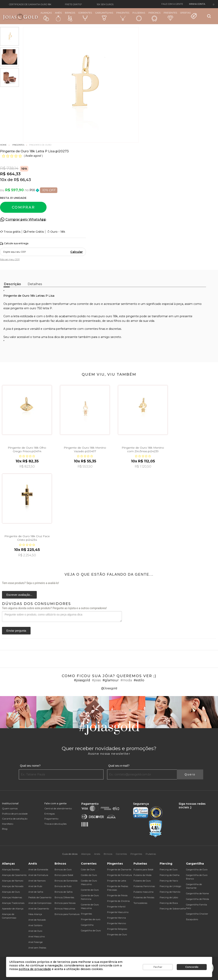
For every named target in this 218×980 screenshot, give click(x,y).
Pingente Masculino (118, 912)
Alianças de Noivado (13, 886)
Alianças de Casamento (14, 875)
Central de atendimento (58, 808)
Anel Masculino (37, 937)
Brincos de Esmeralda (66, 881)
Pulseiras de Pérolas (144, 897)
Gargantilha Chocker (197, 914)
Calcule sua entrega (14, 244)
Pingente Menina (116, 918)
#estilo (139, 680)
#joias (96, 680)
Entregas (50, 814)
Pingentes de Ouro (117, 935)
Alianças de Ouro (11, 892)
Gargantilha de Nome (197, 893)
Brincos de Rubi (63, 886)
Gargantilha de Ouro (197, 870)
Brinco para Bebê (64, 875)
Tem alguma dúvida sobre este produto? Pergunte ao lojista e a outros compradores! (54, 608)
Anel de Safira (36, 892)
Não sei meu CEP (10, 259)
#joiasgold (82, 680)
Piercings (154, 16)
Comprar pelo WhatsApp (26, 219)
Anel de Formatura (38, 875)
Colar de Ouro (88, 870)
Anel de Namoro (37, 881)
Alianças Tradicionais (13, 903)
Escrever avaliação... (19, 595)
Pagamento (51, 819)
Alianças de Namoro (13, 881)
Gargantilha (87, 925)
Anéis (58, 16)
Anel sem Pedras (37, 948)
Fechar (158, 967)
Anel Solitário (35, 925)
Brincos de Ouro (63, 870)
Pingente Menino (116, 923)
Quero (190, 774)
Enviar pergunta (16, 631)
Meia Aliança (35, 914)
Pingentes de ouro (91, 919)
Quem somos (10, 808)
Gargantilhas (104, 16)
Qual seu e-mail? (119, 766)
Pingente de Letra (117, 881)
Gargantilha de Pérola (198, 899)
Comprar (23, 207)
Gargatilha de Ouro (91, 931)
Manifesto (8, 824)
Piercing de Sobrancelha (173, 909)
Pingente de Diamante (119, 870)
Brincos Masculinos (65, 909)
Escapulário (192, 919)
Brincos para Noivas (65, 903)
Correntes (85, 16)
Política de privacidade (15, 814)
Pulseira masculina (143, 892)
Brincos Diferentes (64, 897)
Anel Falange (35, 942)
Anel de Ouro (35, 931)
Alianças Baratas (11, 870)
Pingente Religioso (117, 929)
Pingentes (123, 16)
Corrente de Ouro (90, 890)
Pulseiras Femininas (144, 886)
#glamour (111, 680)
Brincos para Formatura (67, 914)
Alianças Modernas (12, 897)
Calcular (77, 252)
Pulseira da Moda (142, 875)
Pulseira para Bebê (143, 870)
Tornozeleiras (140, 903)
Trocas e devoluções (55, 824)
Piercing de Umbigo (170, 886)
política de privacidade (35, 969)
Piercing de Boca (169, 903)
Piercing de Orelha (170, 875)
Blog (5, 829)
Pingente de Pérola (117, 895)
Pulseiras (139, 16)
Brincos (70, 16)
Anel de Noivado (37, 920)
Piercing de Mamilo (170, 892)
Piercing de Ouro (169, 870)
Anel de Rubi (35, 886)
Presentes (170, 16)
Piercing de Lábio (169, 897)
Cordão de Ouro (89, 875)
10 (3, 180)
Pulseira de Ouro (142, 881)
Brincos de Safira (64, 892)
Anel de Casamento (39, 909)
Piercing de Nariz (169, 881)
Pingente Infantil (116, 907)
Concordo (192, 967)
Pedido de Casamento (40, 897)
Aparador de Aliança (13, 909)
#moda (126, 680)
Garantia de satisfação (15, 819)
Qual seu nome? (30, 766)
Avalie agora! (34, 156)
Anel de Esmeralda (38, 870)
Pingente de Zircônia (118, 901)
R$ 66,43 (22, 180)
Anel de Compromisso (40, 903)
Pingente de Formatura (119, 875)
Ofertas (189, 15)
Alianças (46, 16)
